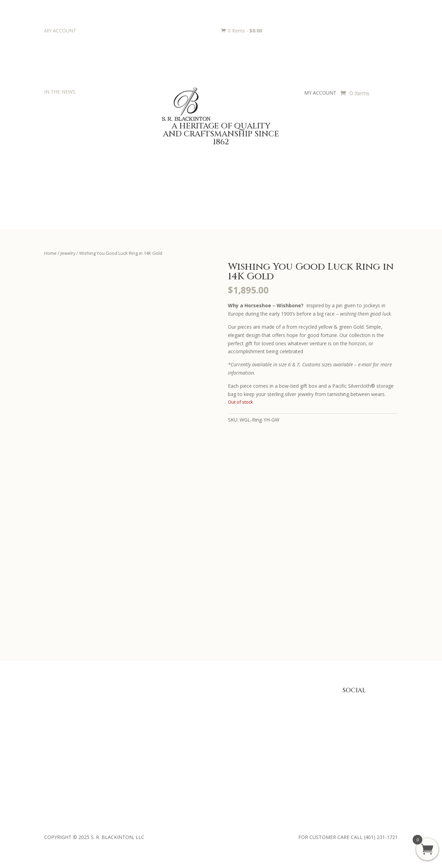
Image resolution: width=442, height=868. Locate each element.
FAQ (273, 701)
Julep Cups (130, 711)
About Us (55, 701)
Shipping (277, 733)
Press (50, 711)
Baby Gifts (130, 701)
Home (50, 253)
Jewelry (68, 253)
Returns (277, 722)
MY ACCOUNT (60, 31)
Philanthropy (58, 733)
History (52, 722)
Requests (204, 733)
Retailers (54, 754)
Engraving (204, 722)
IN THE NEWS (60, 92)
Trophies (203, 711)
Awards (202, 701)
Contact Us (57, 744)
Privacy (276, 711)
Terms (275, 744)
